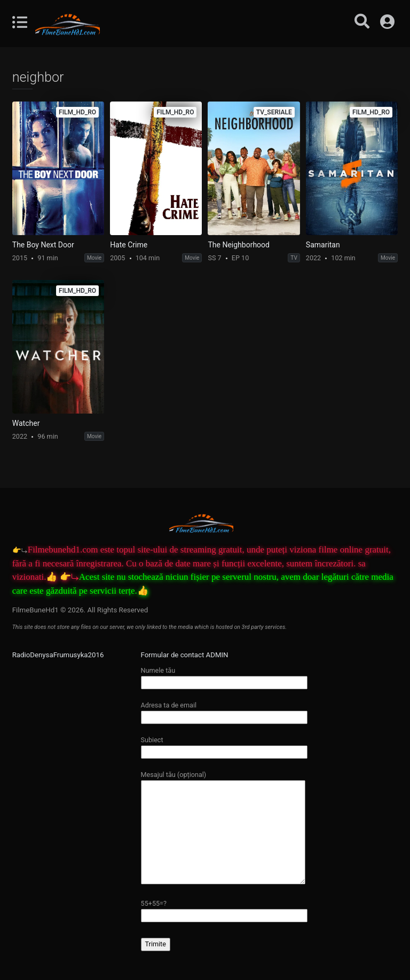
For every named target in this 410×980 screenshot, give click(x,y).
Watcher (26, 423)
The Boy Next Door (43, 245)
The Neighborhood (239, 245)
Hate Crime (129, 245)
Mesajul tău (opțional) (223, 828)
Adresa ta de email (224, 711)
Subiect (224, 746)
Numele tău (224, 676)
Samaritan (323, 245)
